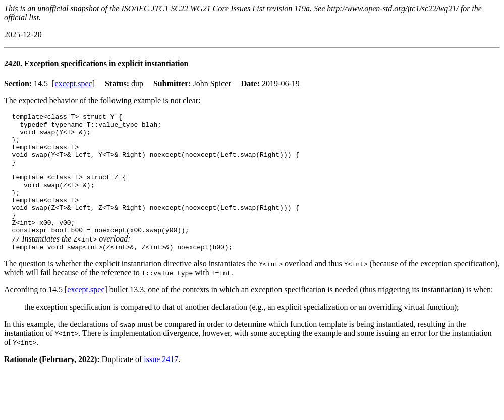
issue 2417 (161, 385)
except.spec (73, 83)
